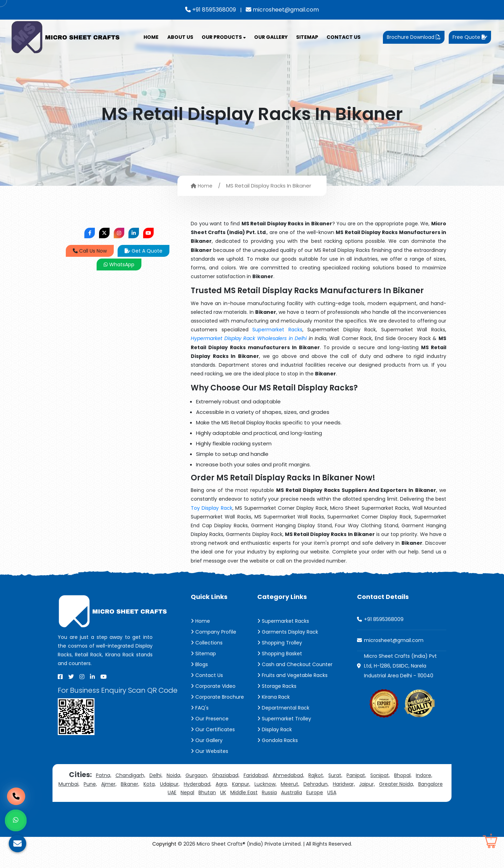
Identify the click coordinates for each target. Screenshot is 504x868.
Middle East (244, 792)
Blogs (199, 664)
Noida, (174, 775)
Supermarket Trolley (284, 719)
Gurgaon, (197, 775)
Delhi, (156, 775)
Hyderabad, (198, 784)
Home (151, 37)
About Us (180, 37)
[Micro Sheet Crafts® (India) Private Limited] (66, 37)
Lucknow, (265, 784)
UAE (172, 792)
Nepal (187, 792)
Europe (315, 792)
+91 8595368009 (211, 10)
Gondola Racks (278, 740)
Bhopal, (403, 775)
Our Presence (210, 719)
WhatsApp (119, 264)
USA (332, 792)
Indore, (424, 775)
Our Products (224, 37)
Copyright (164, 844)
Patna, (104, 775)
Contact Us (344, 37)
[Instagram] (82, 677)
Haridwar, (344, 784)
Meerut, (290, 784)
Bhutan (207, 792)
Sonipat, (380, 775)
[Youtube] (104, 677)
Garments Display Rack (288, 632)
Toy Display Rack (212, 508)
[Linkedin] (92, 677)
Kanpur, (241, 784)
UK (223, 792)
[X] (71, 677)
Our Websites (209, 751)
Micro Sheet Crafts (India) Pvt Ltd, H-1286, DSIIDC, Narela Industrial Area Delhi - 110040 (400, 666)
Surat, (335, 775)
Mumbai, (69, 784)
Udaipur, (170, 784)
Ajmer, (109, 784)
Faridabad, (256, 775)
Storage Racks (277, 686)
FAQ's (200, 708)
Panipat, (356, 775)
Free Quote (470, 37)
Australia (292, 792)
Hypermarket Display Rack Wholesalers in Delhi (249, 338)
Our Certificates (213, 729)
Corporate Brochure (217, 697)
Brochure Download (414, 37)
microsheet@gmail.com (282, 10)
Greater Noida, (397, 784)
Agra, (222, 784)
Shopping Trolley (280, 643)
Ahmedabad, (288, 775)
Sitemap (307, 37)
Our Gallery (271, 37)
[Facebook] (60, 677)
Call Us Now (90, 251)
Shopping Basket (280, 654)
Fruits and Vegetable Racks (292, 675)
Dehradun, (316, 784)
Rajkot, (316, 775)
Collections (207, 643)
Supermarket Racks (277, 330)
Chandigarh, (130, 775)
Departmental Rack (283, 708)
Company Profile (213, 632)
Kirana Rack (274, 697)
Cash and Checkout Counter (295, 664)
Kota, (150, 784)
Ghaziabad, (226, 775)
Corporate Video (213, 686)
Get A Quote (143, 251)
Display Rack (275, 729)
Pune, (90, 784)
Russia (269, 792)
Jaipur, (367, 784)
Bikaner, (130, 784)
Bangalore (430, 784)
